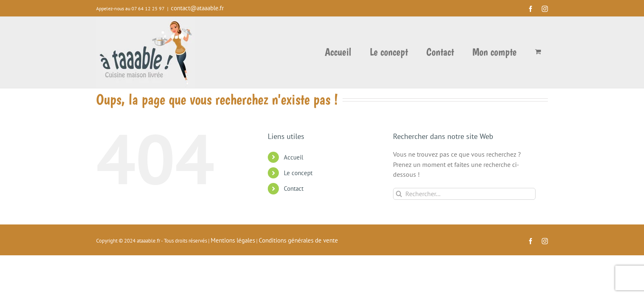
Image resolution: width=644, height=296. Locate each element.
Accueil (293, 157)
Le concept (298, 173)
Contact (294, 188)
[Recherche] (399, 194)
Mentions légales (233, 240)
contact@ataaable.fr (197, 8)
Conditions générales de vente (298, 240)
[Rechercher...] (464, 194)
